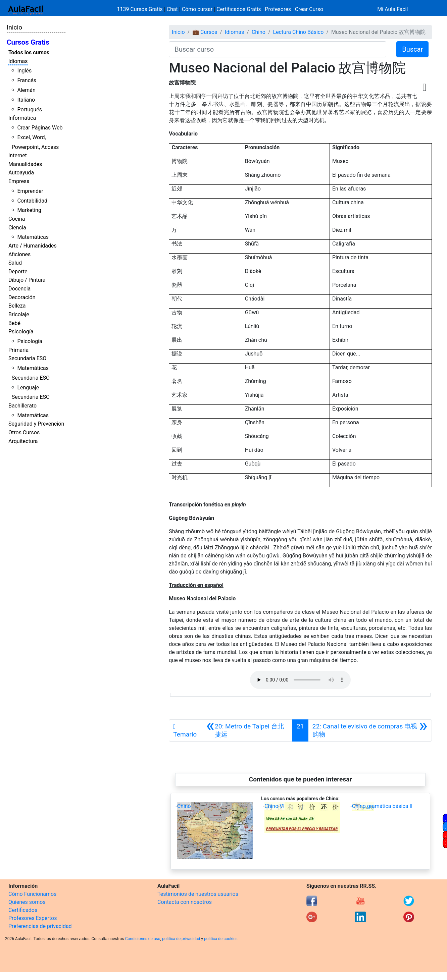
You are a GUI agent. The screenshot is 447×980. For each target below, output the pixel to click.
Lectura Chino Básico (299, 32)
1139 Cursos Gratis (141, 9)
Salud (15, 263)
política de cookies (221, 939)
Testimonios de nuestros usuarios (198, 894)
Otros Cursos (24, 432)
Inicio (14, 27)
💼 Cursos (205, 32)
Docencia (19, 289)
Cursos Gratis (28, 42)
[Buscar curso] (278, 49)
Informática (22, 118)
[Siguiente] (370, 730)
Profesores (278, 9)
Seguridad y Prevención (36, 424)
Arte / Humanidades (33, 246)
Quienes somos (27, 902)
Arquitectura (23, 441)
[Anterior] (247, 730)
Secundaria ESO (27, 358)
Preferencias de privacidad (40, 926)
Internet (18, 155)
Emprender (30, 191)
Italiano (26, 100)
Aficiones (19, 254)
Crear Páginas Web (40, 128)
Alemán (26, 90)
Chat (172, 9)
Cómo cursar (197, 9)
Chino (259, 32)
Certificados (23, 910)
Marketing (29, 210)
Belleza (17, 306)
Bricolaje (19, 314)
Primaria (18, 350)
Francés (27, 80)
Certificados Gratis (239, 9)
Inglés (24, 71)
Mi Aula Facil (392, 9)
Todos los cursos (29, 52)
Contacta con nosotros (185, 902)
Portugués (30, 110)
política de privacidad (181, 939)
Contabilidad (32, 201)
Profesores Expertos (33, 918)
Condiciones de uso (143, 939)
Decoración (22, 297)
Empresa (19, 181)
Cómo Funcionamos (32, 894)
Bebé (14, 323)
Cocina (17, 219)
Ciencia (17, 228)
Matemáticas (33, 237)
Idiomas (18, 61)
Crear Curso (309, 9)
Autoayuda (21, 173)
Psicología (21, 332)
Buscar (412, 49)
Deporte (18, 271)
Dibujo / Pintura (27, 280)
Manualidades (25, 164)
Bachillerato (22, 406)
